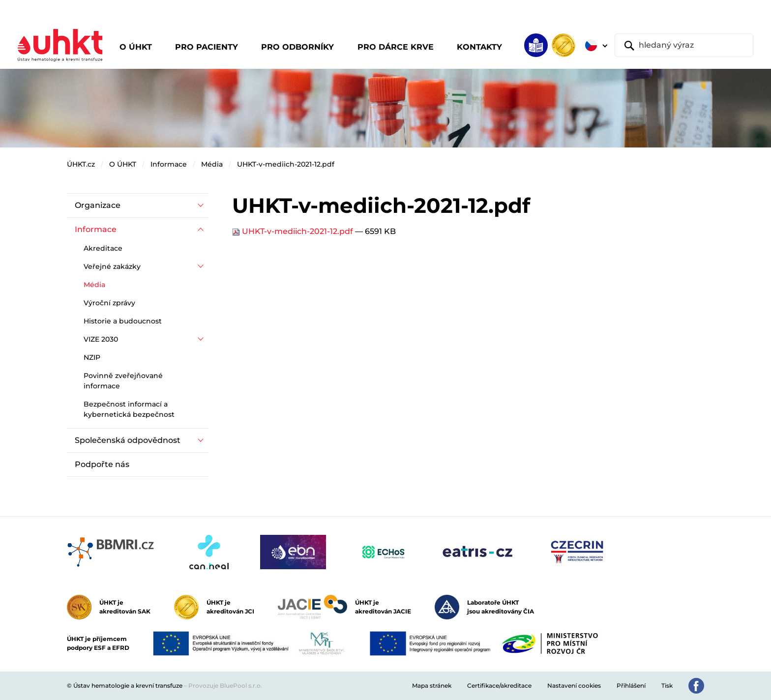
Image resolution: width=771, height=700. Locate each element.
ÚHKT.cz (81, 164)
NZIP (92, 357)
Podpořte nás (102, 464)
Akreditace (103, 248)
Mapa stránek (432, 685)
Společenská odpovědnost (128, 440)
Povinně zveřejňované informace (123, 381)
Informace (169, 164)
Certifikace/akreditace (499, 685)
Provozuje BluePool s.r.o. (225, 685)
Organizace (98, 205)
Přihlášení (631, 685)
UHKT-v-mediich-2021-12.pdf (286, 164)
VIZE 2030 (101, 339)
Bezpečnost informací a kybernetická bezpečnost (129, 409)
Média (212, 164)
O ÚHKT (123, 164)
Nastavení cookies (574, 685)
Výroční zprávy (109, 303)
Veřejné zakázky (112, 266)
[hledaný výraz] (684, 45)
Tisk (667, 685)
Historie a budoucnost (123, 321)
